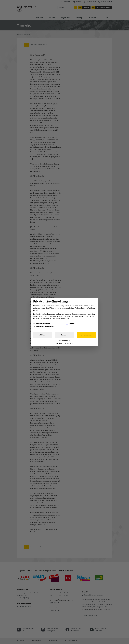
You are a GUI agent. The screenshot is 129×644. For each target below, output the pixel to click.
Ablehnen (43, 335)
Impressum (60, 343)
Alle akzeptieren (86, 335)
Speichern (64, 335)
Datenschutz (69, 343)
